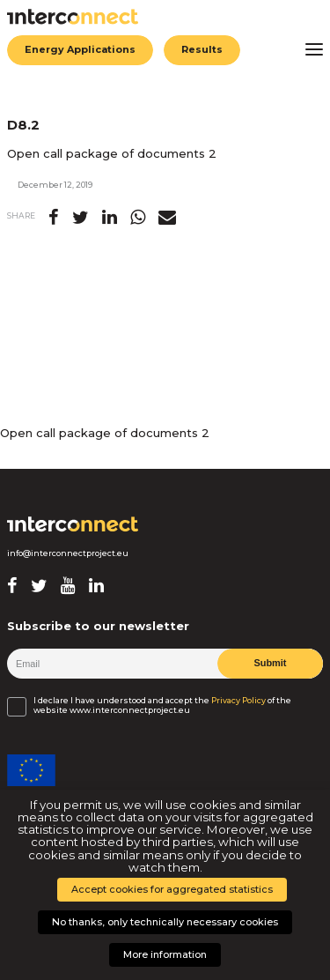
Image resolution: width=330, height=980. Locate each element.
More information (165, 954)
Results (202, 49)
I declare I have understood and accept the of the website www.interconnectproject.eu (162, 705)
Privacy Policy (238, 701)
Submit (270, 663)
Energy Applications (80, 49)
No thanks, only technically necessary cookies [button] (165, 922)
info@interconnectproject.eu (68, 553)
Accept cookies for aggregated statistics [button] (172, 889)
